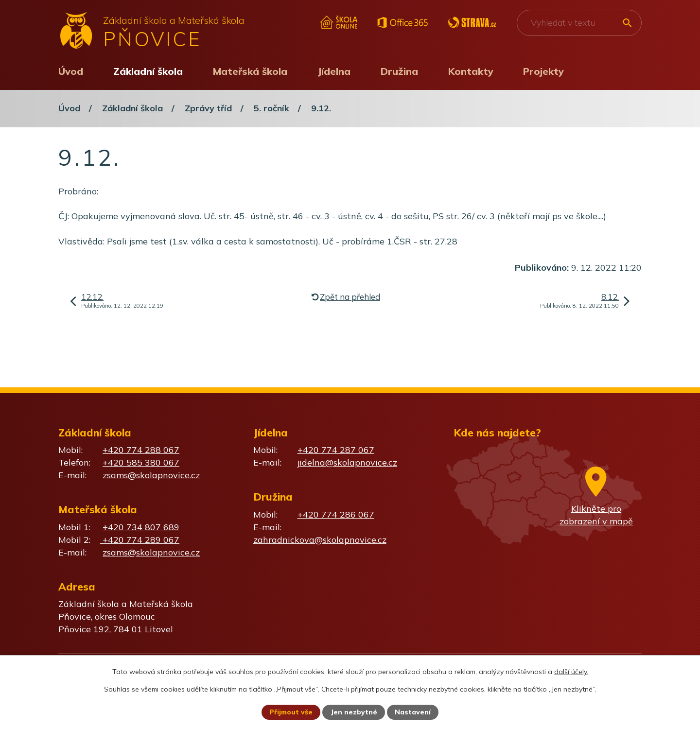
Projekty (543, 71)
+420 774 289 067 (140, 540)
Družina (399, 71)
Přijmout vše (291, 712)
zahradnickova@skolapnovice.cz (320, 540)
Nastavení (413, 712)
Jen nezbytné (354, 712)
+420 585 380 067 (141, 462)
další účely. (571, 671)
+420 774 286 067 (336, 514)
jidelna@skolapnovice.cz (347, 462)
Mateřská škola (250, 71)
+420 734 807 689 (141, 527)
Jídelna (334, 71)
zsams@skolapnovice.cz (151, 475)
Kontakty (471, 71)
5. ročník (271, 108)
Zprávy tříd (208, 108)
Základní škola (148, 71)
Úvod (71, 71)
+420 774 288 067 (141, 450)
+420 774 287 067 (336, 450)
